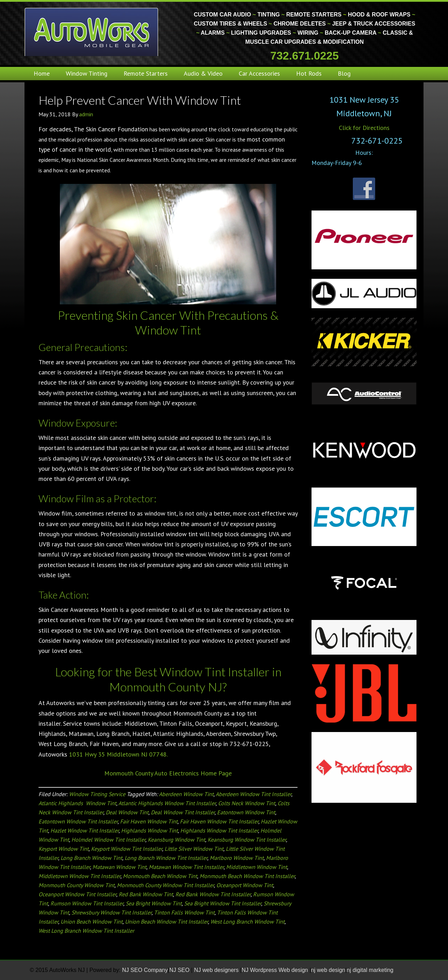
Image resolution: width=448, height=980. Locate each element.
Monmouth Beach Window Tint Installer (247, 876)
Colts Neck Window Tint (247, 803)
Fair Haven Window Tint (149, 821)
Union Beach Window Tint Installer (166, 922)
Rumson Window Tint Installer (87, 903)
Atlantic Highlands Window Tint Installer (167, 803)
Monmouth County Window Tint (76, 885)
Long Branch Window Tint (91, 858)
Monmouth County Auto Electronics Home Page (168, 773)
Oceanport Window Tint (245, 885)
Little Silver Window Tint (194, 849)
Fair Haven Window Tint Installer (219, 821)
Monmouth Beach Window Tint (160, 876)
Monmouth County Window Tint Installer (165, 885)
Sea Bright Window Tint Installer (223, 903)
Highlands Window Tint (149, 830)
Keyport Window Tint (64, 849)
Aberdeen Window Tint (186, 794)
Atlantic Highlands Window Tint (77, 803)
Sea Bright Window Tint (154, 903)
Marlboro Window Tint (237, 858)
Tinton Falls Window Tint (184, 912)
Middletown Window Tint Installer (79, 876)
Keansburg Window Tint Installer (247, 840)
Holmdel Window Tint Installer (108, 840)
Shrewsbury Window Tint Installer (111, 912)
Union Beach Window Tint (92, 922)
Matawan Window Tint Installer (186, 867)
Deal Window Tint (127, 812)
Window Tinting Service (97, 794)
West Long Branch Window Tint (247, 922)
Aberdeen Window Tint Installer (253, 794)
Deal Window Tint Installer (183, 812)
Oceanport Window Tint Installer (77, 894)
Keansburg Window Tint (176, 840)
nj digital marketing (370, 970)
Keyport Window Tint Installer (127, 849)
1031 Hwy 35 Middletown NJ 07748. (118, 754)
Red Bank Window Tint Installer (213, 894)
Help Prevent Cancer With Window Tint (140, 100)
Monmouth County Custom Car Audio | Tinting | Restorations (92, 32)
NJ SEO (180, 970)
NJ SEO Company (145, 970)
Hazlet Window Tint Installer (85, 830)
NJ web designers (217, 970)
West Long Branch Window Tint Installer (86, 931)
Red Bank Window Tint (146, 894)
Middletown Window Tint (257, 867)
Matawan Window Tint (119, 867)
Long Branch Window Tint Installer (166, 858)
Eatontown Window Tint (246, 812)
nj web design (328, 970)
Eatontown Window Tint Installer (78, 821)
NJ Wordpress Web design (275, 970)
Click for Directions (364, 128)
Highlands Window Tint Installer (219, 830)
